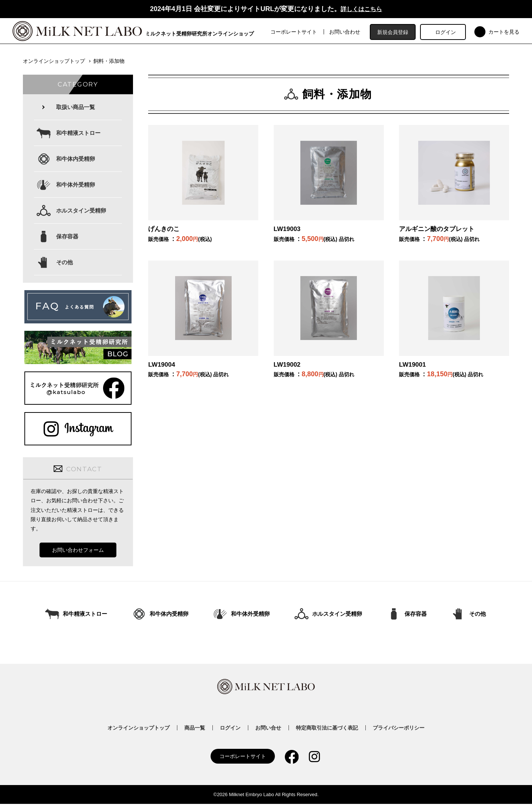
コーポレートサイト (296, 33)
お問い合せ (268, 729)
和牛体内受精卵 (76, 160)
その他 (64, 263)
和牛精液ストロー (78, 134)
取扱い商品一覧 (76, 108)
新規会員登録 (394, 33)
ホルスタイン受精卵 (81, 212)
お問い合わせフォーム (78, 551)
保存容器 (67, 237)
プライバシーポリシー (399, 729)
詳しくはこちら (361, 9)
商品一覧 (195, 729)
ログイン (447, 33)
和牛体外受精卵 (76, 186)
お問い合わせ (347, 33)
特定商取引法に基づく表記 (327, 729)
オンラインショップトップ (54, 62)
